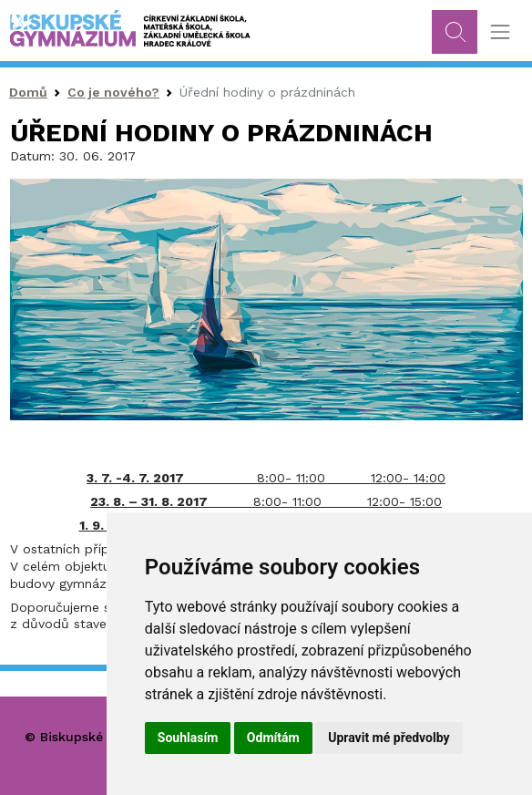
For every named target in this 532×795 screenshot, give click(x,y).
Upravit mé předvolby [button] (389, 738)
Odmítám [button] (273, 738)
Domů (28, 92)
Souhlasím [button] (188, 738)
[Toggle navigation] (500, 32)
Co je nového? (113, 92)
